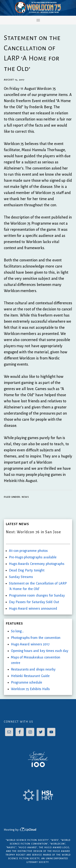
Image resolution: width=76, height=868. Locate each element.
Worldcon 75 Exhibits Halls (30, 689)
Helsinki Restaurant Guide (30, 676)
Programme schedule (27, 683)
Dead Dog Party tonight (27, 570)
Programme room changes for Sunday (37, 596)
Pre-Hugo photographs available (33, 557)
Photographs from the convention (36, 638)
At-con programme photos (28, 551)
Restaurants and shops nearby (33, 669)
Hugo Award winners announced (33, 609)
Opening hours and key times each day (40, 651)
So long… (17, 631)
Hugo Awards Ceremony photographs (37, 564)
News (25, 497)
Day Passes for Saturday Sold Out (34, 602)
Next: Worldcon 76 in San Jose (33, 532)
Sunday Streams (21, 577)
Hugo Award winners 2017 (30, 644)
